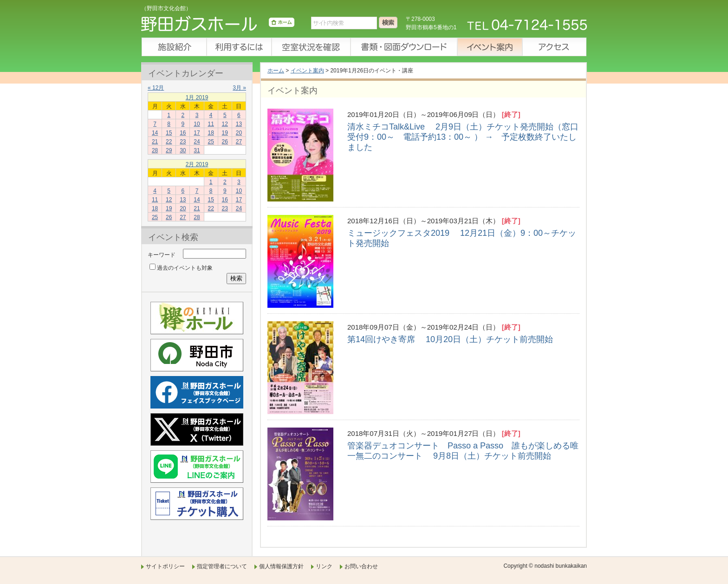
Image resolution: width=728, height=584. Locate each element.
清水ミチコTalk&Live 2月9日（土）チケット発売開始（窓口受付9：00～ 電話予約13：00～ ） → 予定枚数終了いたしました (463, 137)
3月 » (239, 88)
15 (169, 133)
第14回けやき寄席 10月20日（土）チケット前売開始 (450, 339)
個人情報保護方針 (281, 566)
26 (225, 142)
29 (169, 150)
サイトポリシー (165, 566)
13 (239, 124)
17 (197, 133)
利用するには (239, 47)
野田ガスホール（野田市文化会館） (218, 26)
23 (183, 142)
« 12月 (156, 88)
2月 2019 (197, 164)
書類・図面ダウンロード (403, 47)
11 (211, 124)
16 (183, 133)
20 (239, 133)
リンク (324, 566)
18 (211, 133)
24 (197, 142)
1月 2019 (197, 97)
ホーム (276, 71)
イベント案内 (489, 47)
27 (239, 142)
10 (197, 124)
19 (225, 133)
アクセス (554, 47)
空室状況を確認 (311, 47)
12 (225, 124)
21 (155, 142)
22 (169, 142)
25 (211, 142)
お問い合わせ (361, 566)
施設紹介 (174, 47)
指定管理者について (222, 566)
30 (183, 150)
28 (155, 150)
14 (155, 133)
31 (197, 150)
